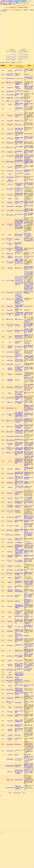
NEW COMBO (10, 693)
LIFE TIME (10, 721)
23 (14, 58)
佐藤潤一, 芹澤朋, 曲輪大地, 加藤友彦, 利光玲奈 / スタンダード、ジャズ (19, 262)
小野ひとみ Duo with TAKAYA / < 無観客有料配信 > (19, 690)
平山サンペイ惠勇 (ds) (28, 623)
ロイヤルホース (10, 530)
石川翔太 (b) (29, 202)
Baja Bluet (10, 202)
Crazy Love (10, 772)
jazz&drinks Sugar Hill (10, 314)
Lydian (10, 104)
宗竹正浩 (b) (28, 478)
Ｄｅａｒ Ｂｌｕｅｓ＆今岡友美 (19, 561)
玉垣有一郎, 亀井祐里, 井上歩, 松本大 (19, 640)
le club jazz (10, 606)
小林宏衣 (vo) (27, 150)
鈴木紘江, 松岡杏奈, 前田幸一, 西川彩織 (19, 398)
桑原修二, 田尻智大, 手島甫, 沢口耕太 (19, 195)
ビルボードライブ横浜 (10, 249)
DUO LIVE (18, 566)
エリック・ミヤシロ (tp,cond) (28, 272)
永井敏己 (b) (27, 367)
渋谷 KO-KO (10, 432)
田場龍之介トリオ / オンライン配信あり (19, 631)
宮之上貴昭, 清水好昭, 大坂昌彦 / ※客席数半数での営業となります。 (19, 415)
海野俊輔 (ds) (27, 158)
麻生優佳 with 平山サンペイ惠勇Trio (19, 621)
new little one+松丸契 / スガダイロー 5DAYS (19, 421)
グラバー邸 (10, 129)
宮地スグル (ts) (28, 685)
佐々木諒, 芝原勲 (19, 570)
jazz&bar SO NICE (10, 739)
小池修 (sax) (27, 276)
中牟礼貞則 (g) (28, 625)
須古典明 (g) (27, 616)
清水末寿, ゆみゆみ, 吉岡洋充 (19, 502)
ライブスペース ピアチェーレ (10, 74)
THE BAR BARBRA (10, 591)
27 (10, 60)
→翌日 (23, 793)
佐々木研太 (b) (28, 601)
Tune (10, 1)
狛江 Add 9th (10, 292)
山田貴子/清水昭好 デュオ (19, 104)
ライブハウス (20, 3)
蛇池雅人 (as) (27, 649)
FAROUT (10, 71)
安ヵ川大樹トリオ (19, 347)
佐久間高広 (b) (28, 210)
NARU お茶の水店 (10, 156)
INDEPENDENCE (10, 162)
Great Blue (10, 115)
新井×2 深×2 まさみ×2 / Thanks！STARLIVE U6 (19, 352)
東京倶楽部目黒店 (10, 766)
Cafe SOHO (10, 715)
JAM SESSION (18, 374)
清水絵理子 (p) (29, 521)
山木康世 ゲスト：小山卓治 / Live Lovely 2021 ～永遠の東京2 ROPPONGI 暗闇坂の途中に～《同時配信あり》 (19, 299)
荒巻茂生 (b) (27, 533)
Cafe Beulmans (10, 206)
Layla (10, 672)
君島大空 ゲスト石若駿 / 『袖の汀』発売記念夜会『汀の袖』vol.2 (19, 249)
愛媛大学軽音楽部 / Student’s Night (19, 675)
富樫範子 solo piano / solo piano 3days (19, 636)
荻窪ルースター (10, 319)
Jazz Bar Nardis (10, 744)
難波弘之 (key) (28, 324)
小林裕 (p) (30, 518)
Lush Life (10, 502)
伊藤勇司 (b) (30, 357)
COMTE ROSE (10, 177)
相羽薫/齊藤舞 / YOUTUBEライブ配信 (19, 167)
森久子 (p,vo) (27, 755)
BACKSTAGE (10, 751)
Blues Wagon (18, 744)
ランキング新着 (15, 3)
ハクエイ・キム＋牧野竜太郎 (19, 506)
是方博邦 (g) (27, 323)
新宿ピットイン (10, 101)
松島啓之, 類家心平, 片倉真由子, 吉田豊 (19, 444)
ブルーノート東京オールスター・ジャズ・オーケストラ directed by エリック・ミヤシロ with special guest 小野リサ (19, 280)
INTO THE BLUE (10, 440)
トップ (13, 4)
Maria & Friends (19, 780)
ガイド (4, 3)
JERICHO (10, 587)
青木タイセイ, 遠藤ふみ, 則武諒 (19, 235)
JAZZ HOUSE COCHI (10, 444)
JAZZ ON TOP (10, 596)
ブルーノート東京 (10, 280)
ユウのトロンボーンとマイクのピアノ (19, 487)
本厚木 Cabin (10, 138)
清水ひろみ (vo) (28, 594)
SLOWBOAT (10, 698)
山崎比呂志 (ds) (28, 448)
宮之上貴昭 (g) (28, 413)
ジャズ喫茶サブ (10, 478)
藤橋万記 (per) (30, 241)
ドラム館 (10, 735)
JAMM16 (17, 239)
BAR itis (10, 578)
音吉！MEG (10, 87)
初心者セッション (19, 121)
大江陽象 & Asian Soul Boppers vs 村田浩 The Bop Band (19, 461)
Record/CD (17, 1)
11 (7, 56)
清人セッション (19, 268)
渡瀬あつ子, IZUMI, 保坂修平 (19, 591)
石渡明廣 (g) (27, 468)
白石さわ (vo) (27, 520)
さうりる (10, 184)
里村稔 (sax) (29, 664)
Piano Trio (17, 601)
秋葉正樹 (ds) (30, 747)
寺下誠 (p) (27, 77)
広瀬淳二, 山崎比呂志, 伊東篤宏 (19, 449)
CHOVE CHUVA (10, 408)
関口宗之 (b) (28, 171)
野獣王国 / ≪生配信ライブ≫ (19, 331)
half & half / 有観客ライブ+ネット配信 (19, 730)
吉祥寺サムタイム (10, 147)
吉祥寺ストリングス (10, 83)
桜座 (10, 337)
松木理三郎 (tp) (29, 406)
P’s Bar (10, 174)
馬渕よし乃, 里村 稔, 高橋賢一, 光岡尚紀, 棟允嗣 (19, 665)
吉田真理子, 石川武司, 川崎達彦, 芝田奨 (19, 546)
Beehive (10, 199)
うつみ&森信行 (19, 542)
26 (8, 60)
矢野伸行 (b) (27, 464)
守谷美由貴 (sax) (28, 160)
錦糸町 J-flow (10, 98)
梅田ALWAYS (10, 677)
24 (15, 58)
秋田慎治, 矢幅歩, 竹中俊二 (19, 138)
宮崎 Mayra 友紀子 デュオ (19, 539)
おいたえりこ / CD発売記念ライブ (19, 582)
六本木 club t (10, 360)
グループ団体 (3, 4)
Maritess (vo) (27, 524)
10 (15, 55)
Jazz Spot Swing (10, 656)
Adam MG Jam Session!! (18, 342)
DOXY (10, 612)
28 (11, 60)
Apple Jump (10, 167)
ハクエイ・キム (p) (29, 505)
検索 (1, 3)
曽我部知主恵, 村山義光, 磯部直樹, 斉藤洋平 (19, 606)
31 (15, 60)
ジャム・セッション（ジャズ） (19, 292)
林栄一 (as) (27, 213)
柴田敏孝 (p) (27, 555)
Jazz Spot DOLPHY (10, 347)
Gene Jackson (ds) (28, 389)
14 (11, 56)
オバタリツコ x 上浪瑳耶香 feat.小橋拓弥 (19, 83)
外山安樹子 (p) (28, 170)
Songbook (24, 1)
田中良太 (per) (29, 222)
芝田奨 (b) (30, 548)
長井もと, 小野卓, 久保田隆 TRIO (19, 721)
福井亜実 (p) (27, 161)
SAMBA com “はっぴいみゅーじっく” (19, 109)
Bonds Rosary (10, 645)
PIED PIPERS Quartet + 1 (18, 766)
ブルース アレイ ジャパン (10, 325)
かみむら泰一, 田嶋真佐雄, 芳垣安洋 (19, 473)
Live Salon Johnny (10, 787)
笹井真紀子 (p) (28, 477)
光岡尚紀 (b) (30, 666)
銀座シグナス (10, 780)
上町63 (10, 235)
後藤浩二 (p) (27, 654)
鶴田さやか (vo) (28, 516)
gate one (10, 582)
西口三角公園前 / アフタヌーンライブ (19, 162)
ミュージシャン (26, 3)
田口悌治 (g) (27, 734)
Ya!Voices (17, 380)
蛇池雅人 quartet (19, 651)
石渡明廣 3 (17, 469)
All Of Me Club (10, 517)
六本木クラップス (10, 299)
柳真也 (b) (31, 651)
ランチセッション (19, 78)
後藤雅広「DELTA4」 (18, 87)
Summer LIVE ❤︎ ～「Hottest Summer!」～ (19, 612)
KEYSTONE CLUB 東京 (10, 506)
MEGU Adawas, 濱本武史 (19, 578)
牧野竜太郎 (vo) (28, 507)
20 (10, 58)
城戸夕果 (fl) (27, 452)
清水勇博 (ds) (27, 375)
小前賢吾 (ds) (28, 602)
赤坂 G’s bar (10, 402)
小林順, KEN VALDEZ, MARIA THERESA (19, 787)
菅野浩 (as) (27, 581)
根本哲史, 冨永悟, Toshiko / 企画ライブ (19, 143)
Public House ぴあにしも (10, 681)
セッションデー (19, 660)
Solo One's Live (18, 707)
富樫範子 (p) (27, 636)
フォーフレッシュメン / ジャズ (19, 759)
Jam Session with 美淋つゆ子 (19, 725)
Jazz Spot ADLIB (10, 398)
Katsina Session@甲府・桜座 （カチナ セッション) (19, 337)
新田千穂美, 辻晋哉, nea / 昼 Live (19, 129)
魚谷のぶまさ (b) (29, 760)
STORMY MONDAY (10, 369)
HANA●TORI (18, 702)
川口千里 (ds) (29, 290)
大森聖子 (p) (27, 550)
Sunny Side (10, 498)
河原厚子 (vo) (27, 377)
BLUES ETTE (10, 91)
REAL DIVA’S (10, 690)
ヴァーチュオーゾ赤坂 (10, 415)
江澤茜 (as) (27, 356)
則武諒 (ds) (29, 236)
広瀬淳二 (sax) (28, 447)
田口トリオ (18, 735)
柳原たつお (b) (28, 292)
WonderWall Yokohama (10, 556)
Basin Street (10, 546)
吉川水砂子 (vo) (28, 770)
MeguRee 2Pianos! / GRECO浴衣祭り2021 (19, 134)
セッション (18, 364)
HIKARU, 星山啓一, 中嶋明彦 (19, 184)
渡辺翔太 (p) (27, 572)
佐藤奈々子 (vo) (28, 482)
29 (13, 60)
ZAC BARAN (10, 570)
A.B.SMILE (10, 124)
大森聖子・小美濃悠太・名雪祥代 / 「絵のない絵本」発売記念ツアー (19, 552)
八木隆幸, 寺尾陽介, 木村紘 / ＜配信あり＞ (19, 314)
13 (10, 56)
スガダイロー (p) (28, 100)
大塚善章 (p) (27, 756)
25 (7, 60)
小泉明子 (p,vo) (28, 238)
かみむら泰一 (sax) (29, 472)
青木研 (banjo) (29, 89)
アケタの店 (10, 469)
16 (14, 56)
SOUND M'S (10, 631)
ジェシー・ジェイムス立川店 (10, 262)
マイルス (10, 755)
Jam (16, 180)
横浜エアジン (10, 426)
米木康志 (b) (29, 483)
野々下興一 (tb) (28, 287)
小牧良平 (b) (30, 156)
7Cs (16, 408)
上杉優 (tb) (27, 486)
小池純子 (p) (27, 209)
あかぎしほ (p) (29, 257)
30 (14, 60)
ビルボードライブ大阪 (10, 244)
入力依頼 (10, 3)
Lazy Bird (10, 636)
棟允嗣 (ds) (27, 667)
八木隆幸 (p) (27, 313)
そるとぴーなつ (10, 356)
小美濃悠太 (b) (28, 551)
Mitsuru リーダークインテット (19, 387)
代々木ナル (10, 521)
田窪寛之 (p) (28, 346)
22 (13, 58)
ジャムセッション (19, 171)
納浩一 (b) (31, 454)
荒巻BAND (18, 535)
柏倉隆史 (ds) (27, 335)
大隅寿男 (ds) (29, 516)
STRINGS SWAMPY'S (18, 511)
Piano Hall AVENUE (10, 730)
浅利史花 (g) (29, 499)
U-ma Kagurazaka (10, 95)
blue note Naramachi (10, 257)
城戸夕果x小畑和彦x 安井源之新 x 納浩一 (19, 453)
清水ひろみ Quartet (18, 596)
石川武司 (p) (29, 546)
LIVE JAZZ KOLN (10, 626)
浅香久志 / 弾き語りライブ (19, 202)
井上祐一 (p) (29, 459)
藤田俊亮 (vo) (27, 405)
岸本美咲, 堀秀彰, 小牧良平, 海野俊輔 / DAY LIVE (19, 156)
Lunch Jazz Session (17, 74)
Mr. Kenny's (10, 310)
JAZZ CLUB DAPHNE (10, 380)
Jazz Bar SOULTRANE (10, 180)
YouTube (10, 4)
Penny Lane (10, 552)
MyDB (4, 1)
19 (8, 58)
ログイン (32, 5)
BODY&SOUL (10, 387)
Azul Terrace (10, 493)
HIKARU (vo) (27, 183)
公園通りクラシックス (10, 702)
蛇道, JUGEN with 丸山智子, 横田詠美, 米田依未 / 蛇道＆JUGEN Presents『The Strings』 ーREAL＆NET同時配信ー (19, 225)
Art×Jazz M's (10, 195)
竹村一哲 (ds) (29, 584)
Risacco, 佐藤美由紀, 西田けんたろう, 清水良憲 (19, 426)
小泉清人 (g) (27, 266)
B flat (10, 461)
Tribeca (10, 539)
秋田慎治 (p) (27, 137)
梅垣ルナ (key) (28, 368)
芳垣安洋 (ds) (28, 474)
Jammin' (10, 686)
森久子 (17, 755)
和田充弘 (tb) (29, 286)
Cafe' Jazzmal (10, 121)
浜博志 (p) (27, 401)
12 (8, 56)
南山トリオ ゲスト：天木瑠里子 (19, 656)
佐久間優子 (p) (29, 764)
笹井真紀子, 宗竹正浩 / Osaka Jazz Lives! (19, 478)
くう (10, 109)
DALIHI (17, 677)
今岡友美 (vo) (27, 559)
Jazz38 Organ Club (10, 78)
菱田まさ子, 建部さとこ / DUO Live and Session (19, 393)
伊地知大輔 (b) (28, 162)
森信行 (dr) (30, 543)
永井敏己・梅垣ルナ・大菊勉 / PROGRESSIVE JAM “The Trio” (19, 369)
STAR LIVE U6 (10, 352)
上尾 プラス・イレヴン (10, 239)
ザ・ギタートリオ (19, 626)
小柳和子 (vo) (27, 430)
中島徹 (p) (28, 670)
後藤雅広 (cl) (27, 86)
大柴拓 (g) (27, 206)
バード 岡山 (10, 725)
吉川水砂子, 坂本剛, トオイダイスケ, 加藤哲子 (19, 772)
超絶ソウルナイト (19, 319)
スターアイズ (10, 526)
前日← (11, 793)
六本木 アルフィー (10, 574)
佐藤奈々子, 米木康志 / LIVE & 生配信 (19, 483)
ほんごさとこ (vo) (29, 379)
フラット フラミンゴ (10, 511)
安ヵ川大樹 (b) (28, 345)
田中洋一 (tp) (27, 529)
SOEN (10, 660)
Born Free (10, 374)
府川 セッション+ (19, 124)
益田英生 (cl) (27, 764)
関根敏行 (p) (27, 781)
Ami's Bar (10, 268)
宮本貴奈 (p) (29, 288)
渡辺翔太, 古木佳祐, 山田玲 (19, 574)
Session (17, 199)
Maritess (17, 526)
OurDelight (10, 152)
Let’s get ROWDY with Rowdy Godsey (19, 493)
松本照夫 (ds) (27, 321)
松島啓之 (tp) (27, 443)
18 (7, 58)
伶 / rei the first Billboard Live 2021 (18, 244)
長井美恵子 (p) (28, 600)
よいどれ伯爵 (10, 210)
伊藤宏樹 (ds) (27, 696)
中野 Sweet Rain (10, 215)
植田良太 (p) (29, 644)
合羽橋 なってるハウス (10, 449)
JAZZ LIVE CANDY (10, 665)
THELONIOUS (10, 143)
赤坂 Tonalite (10, 483)
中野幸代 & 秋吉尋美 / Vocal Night (19, 360)
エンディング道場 (19, 98)
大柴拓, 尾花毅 (18, 206)
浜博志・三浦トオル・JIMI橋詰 (19, 402)
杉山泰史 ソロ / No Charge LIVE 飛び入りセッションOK (19, 681)
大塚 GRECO (10, 134)
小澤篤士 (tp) (29, 282)
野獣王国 (17, 325)
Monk (10, 675)
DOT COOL (10, 712)
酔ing (10, 707)
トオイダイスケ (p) (28, 772)
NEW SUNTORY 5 (10, 189)
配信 (7, 4)
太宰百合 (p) (27, 146)
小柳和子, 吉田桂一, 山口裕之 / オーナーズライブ (19, 432)
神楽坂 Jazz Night (19, 436)
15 (13, 56)
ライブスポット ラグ (10, 225)
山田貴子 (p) (27, 104)
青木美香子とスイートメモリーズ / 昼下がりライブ (19, 189)
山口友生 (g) (27, 174)
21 (11, 58)
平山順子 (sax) (30, 768)
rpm (10, 342)
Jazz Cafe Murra (10, 670)
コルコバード (10, 171)
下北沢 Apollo (10, 473)
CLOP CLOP (10, 542)
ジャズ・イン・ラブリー (10, 561)
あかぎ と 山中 (18, 257)
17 (15, 56)
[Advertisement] (17, 32)
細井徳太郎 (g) (28, 420)
